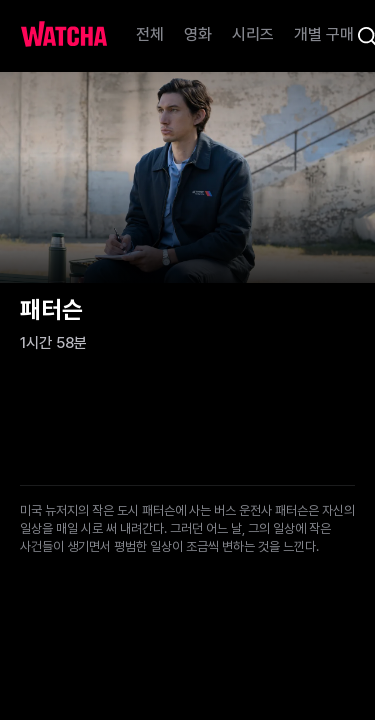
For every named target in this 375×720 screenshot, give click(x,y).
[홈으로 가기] (64, 36)
